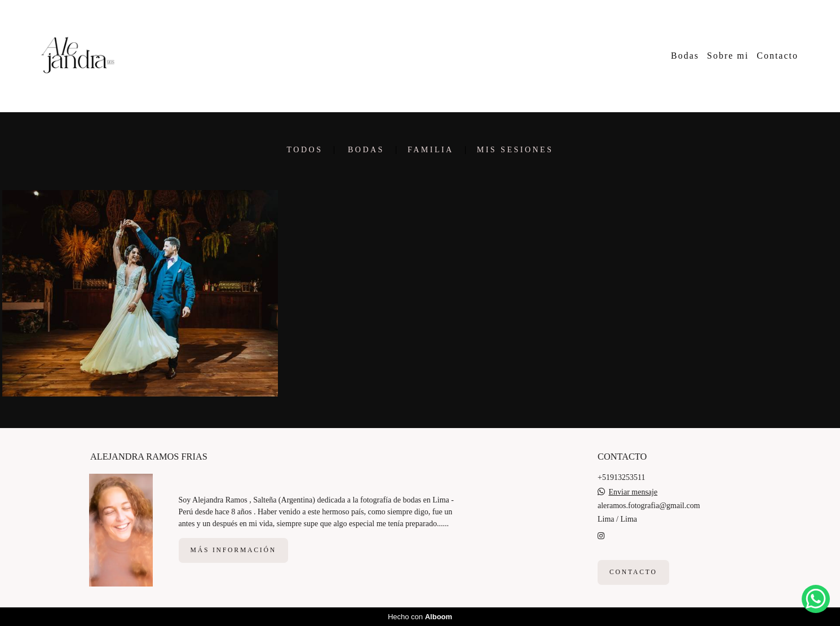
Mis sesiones (515, 150)
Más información (233, 550)
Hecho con (420, 617)
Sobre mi (728, 56)
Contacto (777, 56)
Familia (431, 150)
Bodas (685, 56)
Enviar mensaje (633, 492)
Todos (305, 150)
